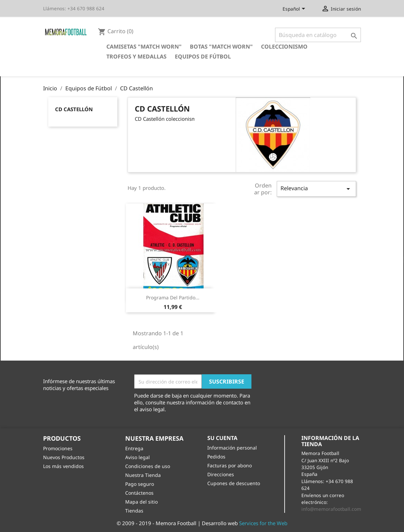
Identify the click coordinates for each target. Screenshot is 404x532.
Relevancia (316, 189)
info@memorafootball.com (331, 509)
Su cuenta (222, 438)
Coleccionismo (284, 47)
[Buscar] (318, 35)
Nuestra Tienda (143, 475)
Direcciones (221, 474)
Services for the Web (263, 523)
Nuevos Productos (64, 457)
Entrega (134, 448)
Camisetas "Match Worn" (144, 47)
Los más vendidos (63, 466)
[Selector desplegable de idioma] (295, 9)
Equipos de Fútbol (203, 56)
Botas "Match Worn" (221, 47)
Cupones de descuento (234, 483)
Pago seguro (140, 484)
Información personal (232, 448)
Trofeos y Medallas (136, 56)
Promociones (58, 448)
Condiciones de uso (148, 466)
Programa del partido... (173, 297)
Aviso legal (138, 457)
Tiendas (134, 511)
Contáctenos (139, 493)
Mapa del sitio (141, 502)
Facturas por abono (230, 465)
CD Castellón (74, 109)
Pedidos (216, 457)
